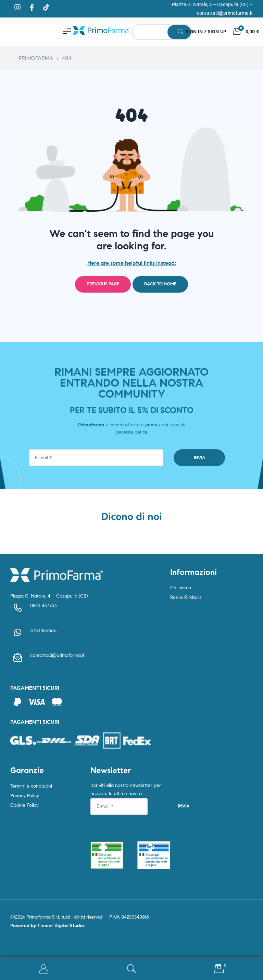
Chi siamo (181, 588)
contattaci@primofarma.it (225, 13)
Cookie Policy (24, 805)
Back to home (160, 284)
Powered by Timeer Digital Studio (47, 926)
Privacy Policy (25, 796)
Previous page (103, 284)
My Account (44, 969)
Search (131, 969)
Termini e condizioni (31, 786)
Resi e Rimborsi (186, 597)
